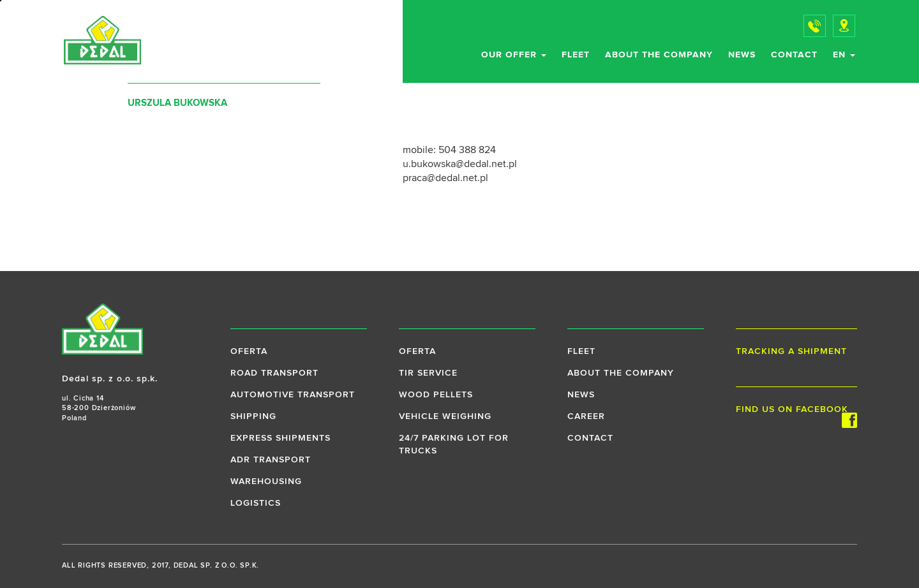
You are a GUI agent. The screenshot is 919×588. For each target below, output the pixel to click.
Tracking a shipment (791, 351)
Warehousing (266, 481)
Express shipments (280, 438)
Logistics (256, 503)
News (742, 55)
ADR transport (271, 460)
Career (586, 416)
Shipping (253, 416)
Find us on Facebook (796, 410)
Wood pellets (436, 395)
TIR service (428, 373)
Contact (794, 55)
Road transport (274, 373)
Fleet (576, 55)
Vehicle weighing (445, 416)
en (844, 55)
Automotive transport (293, 395)
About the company (659, 55)
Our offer (514, 55)
